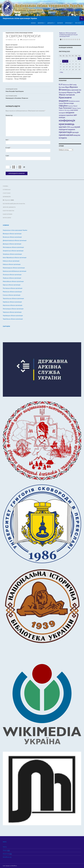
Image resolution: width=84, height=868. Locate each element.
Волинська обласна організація (12, 237)
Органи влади (69, 103)
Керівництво (7, 197)
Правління (71, 106)
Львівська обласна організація (12, 278)
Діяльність (51, 23)
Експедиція (63, 92)
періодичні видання (67, 129)
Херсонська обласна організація (13, 305)
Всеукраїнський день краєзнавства (14, 204)
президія (75, 132)
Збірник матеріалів (67, 95)
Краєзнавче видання (65, 99)
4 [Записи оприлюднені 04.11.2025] (64, 61)
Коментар (9, 115)
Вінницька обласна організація (12, 234)
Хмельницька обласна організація (13, 309)
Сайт (7, 156)
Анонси (33, 23)
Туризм (79, 108)
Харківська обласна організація (12, 302)
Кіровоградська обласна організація (14, 268)
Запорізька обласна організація (12, 254)
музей (77, 127)
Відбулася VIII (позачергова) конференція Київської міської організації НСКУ (68, 35)
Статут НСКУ (7, 193)
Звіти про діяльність (9, 207)
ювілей (69, 135)
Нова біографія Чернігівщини (28, 90)
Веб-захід (73, 85)
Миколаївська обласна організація (13, 281)
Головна (6, 186)
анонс (76, 110)
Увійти (5, 847)
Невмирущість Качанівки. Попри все (28, 97)
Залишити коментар (29, 40)
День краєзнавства (74, 90)
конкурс (62, 117)
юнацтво (77, 135)
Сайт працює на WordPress (10, 866)
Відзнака (74, 87)
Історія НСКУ (7, 190)
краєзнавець (67, 124)
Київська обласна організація (12, 264)
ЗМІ (78, 92)
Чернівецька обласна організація (13, 315)
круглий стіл (64, 127)
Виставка (62, 87)
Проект (75, 106)
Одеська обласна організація (12, 285)
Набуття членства (9, 211)
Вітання (63, 90)
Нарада (61, 103)
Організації (68, 23)
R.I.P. (61, 84)
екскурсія (62, 113)
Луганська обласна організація (12, 275)
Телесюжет (67, 108)
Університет (62, 110)
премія (62, 135)
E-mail (8, 148)
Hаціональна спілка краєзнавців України (19, 33)
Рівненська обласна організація (12, 292)
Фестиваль (67, 110)
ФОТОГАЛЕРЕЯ (7, 218)
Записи (6, 850)
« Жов (61, 72)
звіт (75, 115)
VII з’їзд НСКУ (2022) (8, 200)
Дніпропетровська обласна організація (15, 240)
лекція (72, 127)
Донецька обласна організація (12, 244)
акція (72, 110)
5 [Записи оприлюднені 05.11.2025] (67, 61)
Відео (67, 87)
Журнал (70, 92)
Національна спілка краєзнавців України (20, 18)
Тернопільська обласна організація (13, 298)
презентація (65, 132)
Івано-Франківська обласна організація (15, 257)
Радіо (61, 108)
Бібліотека (41, 23)
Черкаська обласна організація (12, 312)
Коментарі (7, 854)
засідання (70, 112)
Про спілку (78, 23)
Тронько (74, 108)
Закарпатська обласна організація (13, 251)
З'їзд (75, 92)
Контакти (60, 23)
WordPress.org (7, 857)
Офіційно (63, 106)
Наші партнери (8, 214)
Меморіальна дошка (74, 101)
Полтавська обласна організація (13, 288)
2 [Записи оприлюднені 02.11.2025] (79, 58)
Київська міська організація (11, 261)
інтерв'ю (63, 138)
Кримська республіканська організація (15, 271)
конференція (67, 120)
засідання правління (66, 115)
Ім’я (7, 140)
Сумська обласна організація (12, 295)
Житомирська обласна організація (13, 247)
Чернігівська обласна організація (13, 319)
